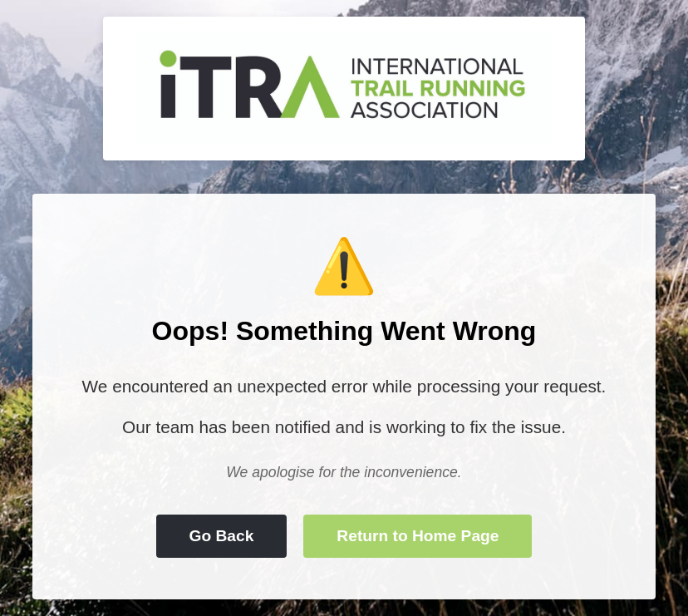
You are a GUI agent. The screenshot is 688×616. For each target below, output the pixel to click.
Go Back (222, 536)
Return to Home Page (418, 536)
